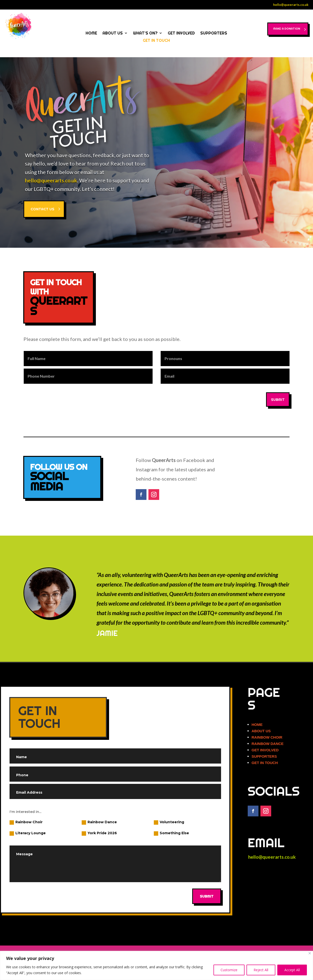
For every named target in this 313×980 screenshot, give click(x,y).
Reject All (261, 970)
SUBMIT (278, 400)
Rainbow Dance (99, 822)
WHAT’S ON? (145, 33)
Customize (229, 970)
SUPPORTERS (214, 33)
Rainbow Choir (26, 822)
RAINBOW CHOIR (267, 737)
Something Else (171, 833)
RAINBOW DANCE (268, 744)
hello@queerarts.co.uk (291, 5)
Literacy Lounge (28, 833)
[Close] (310, 953)
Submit (207, 896)
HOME (91, 33)
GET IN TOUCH (156, 41)
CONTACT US (42, 209)
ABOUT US (113, 33)
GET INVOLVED (181, 33)
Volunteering (169, 822)
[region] (156, 965)
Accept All (292, 970)
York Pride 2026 (99, 833)
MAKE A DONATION (281, 31)
